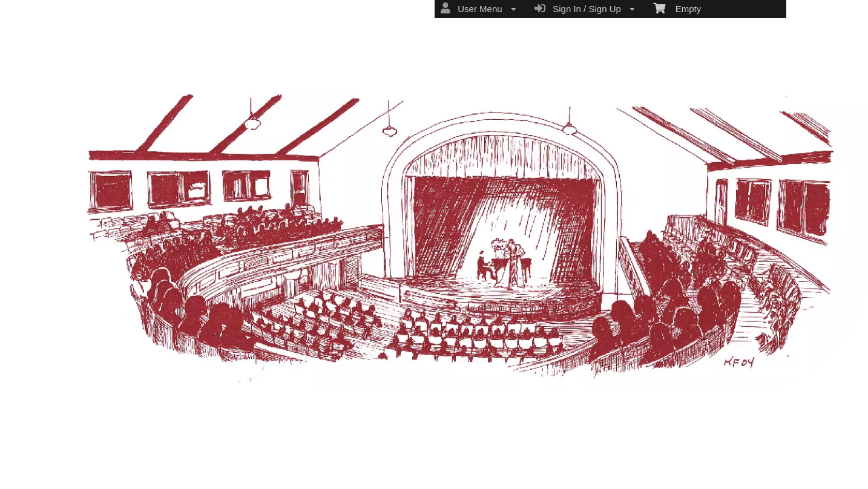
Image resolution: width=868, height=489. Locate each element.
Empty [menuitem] (677, 8)
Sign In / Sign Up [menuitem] (585, 8)
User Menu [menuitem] (478, 8)
